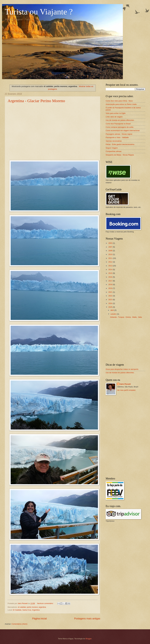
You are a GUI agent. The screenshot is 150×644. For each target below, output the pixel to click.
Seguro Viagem (112, 148)
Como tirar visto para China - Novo (119, 101)
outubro (114, 314)
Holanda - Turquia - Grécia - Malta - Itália (126, 317)
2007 (111, 247)
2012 (111, 262)
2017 (111, 281)
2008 (111, 251)
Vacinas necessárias (114, 141)
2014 (111, 270)
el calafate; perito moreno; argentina (32, 607)
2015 (111, 273)
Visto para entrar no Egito (116, 113)
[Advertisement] (125, 342)
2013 (111, 266)
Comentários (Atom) (19, 624)
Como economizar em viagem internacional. (123, 131)
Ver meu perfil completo (126, 390)
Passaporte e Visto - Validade (117, 137)
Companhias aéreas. (114, 151)
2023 (111, 300)
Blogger (89, 639)
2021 (111, 292)
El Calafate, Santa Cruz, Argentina (26, 610)
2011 (111, 258)
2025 (111, 307)
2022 (111, 296)
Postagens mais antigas (87, 619)
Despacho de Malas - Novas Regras (120, 155)
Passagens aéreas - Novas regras (119, 134)
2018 (111, 284)
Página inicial (39, 619)
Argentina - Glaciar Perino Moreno (36, 101)
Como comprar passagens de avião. (120, 127)
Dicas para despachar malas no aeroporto (122, 369)
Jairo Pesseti (125, 384)
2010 (111, 254)
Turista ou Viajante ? (39, 12)
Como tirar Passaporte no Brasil (118, 124)
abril (112, 310)
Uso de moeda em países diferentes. (120, 120)
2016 (111, 277)
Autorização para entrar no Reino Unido (121, 104)
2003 (111, 243)
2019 (111, 288)
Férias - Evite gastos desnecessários (120, 144)
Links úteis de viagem (114, 117)
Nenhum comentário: (45, 603)
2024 (111, 303)
